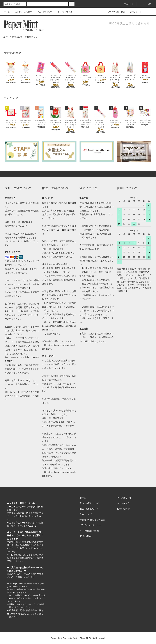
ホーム (7, 12)
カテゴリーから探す (22, 12)
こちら (14, 516)
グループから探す (43, 12)
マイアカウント (124, 498)
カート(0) (145, 4)
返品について (86, 514)
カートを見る (123, 503)
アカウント (127, 4)
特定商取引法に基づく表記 (92, 520)
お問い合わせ (134, 12)
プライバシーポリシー (90, 525)
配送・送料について (89, 509)
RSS (82, 536)
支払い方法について (89, 503)
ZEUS (25, 269)
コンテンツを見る (63, 12)
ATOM (89, 536)
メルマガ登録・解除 (115, 12)
